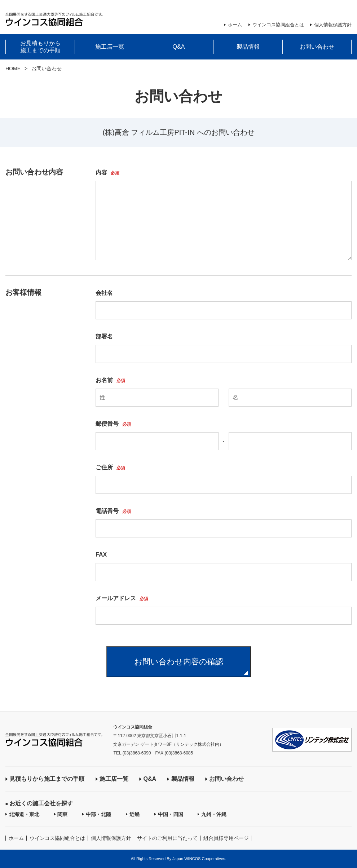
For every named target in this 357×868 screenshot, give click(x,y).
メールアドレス (122, 598)
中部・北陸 (98, 814)
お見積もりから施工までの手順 (40, 47)
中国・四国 (171, 814)
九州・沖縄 (214, 814)
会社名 (104, 293)
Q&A (179, 47)
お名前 (110, 380)
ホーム (235, 25)
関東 (62, 814)
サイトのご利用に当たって (167, 838)
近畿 (135, 814)
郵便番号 (113, 424)
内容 (107, 173)
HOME (13, 68)
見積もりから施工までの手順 (47, 779)
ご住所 (110, 468)
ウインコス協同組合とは (278, 25)
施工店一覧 (110, 47)
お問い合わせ (317, 47)
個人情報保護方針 (333, 25)
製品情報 (248, 47)
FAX (101, 555)
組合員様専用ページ (226, 838)
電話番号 (113, 511)
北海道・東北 (24, 814)
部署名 (104, 337)
